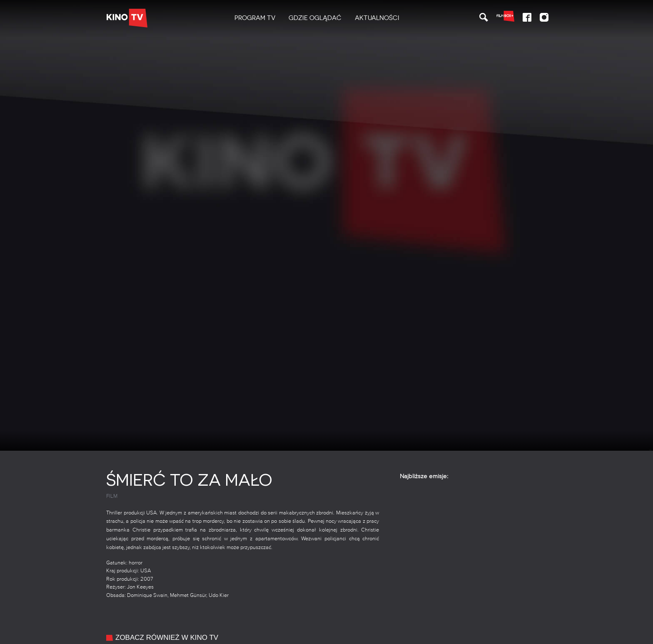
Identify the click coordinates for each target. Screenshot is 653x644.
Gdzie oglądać (315, 18)
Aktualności (377, 18)
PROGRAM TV (255, 18)
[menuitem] (255, 18)
